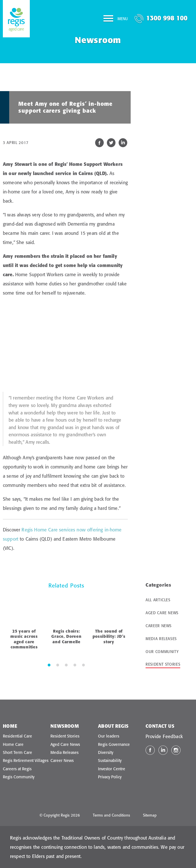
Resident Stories (163, 664)
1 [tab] (49, 665)
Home (10, 726)
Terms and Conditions (111, 815)
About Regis (113, 726)
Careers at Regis (17, 769)
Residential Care (17, 736)
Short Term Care (17, 752)
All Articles (158, 600)
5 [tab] (83, 665)
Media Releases (161, 639)
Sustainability (110, 761)
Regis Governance (114, 744)
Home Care (13, 744)
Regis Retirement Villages (26, 761)
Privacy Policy (110, 777)
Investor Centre (112, 769)
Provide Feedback (164, 736)
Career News (159, 626)
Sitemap (150, 815)
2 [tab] (58, 665)
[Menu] (116, 20)
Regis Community (19, 777)
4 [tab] (75, 665)
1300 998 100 (167, 18)
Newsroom (65, 726)
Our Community (162, 652)
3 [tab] (66, 665)
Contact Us (160, 726)
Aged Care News (162, 613)
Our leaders (109, 736)
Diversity (106, 752)
